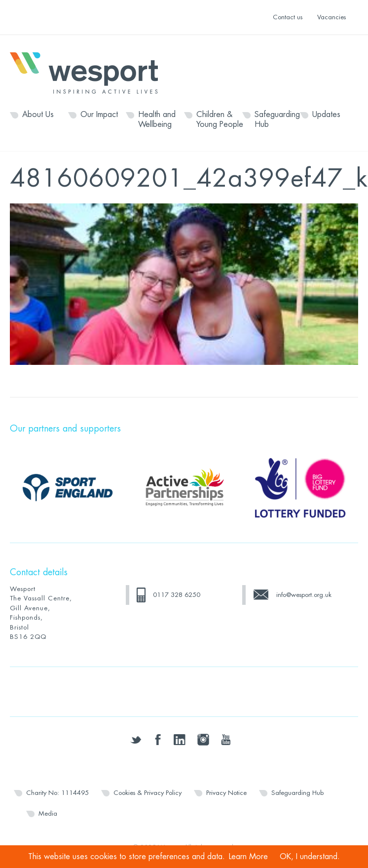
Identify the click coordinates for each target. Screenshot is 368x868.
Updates (326, 115)
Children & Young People (220, 119)
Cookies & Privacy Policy (147, 793)
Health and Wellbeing (157, 119)
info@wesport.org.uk (304, 595)
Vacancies (331, 17)
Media (48, 813)
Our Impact (99, 115)
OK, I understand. (310, 857)
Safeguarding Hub (277, 119)
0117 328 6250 (177, 595)
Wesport (89, 72)
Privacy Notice (226, 793)
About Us (38, 115)
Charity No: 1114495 (57, 793)
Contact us (288, 17)
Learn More (248, 857)
